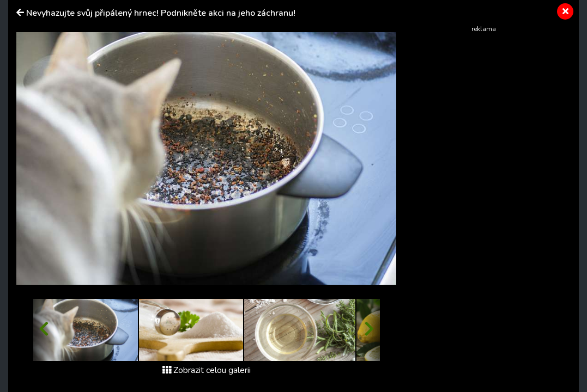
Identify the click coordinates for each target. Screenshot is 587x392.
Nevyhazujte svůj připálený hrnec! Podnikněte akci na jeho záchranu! (161, 13)
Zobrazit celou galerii (207, 370)
